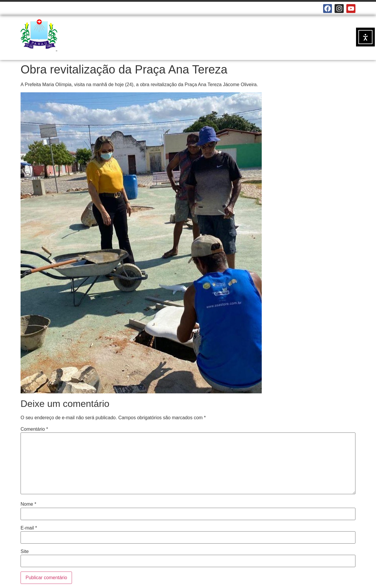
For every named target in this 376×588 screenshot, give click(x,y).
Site (25, 552)
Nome (28, 504)
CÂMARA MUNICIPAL (41, 9)
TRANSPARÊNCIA (155, 47)
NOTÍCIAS (197, 34)
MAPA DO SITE (126, 9)
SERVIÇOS (229, 34)
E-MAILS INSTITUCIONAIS (86, 9)
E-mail (29, 528)
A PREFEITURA (156, 34)
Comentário (34, 429)
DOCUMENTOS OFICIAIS (278, 34)
